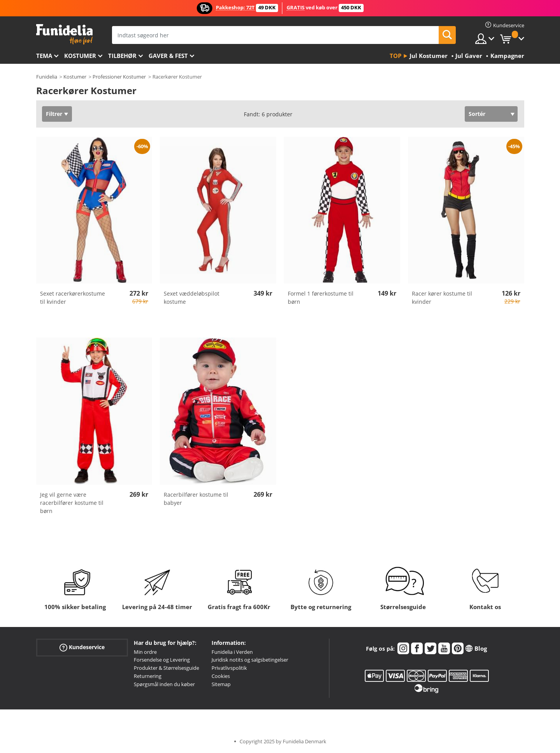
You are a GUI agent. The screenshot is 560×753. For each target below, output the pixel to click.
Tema (44, 56)
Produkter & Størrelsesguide (166, 668)
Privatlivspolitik (229, 668)
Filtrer (54, 114)
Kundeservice (82, 647)
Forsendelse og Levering (162, 660)
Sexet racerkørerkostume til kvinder (73, 298)
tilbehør (122, 56)
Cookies (221, 676)
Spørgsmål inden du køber (164, 684)
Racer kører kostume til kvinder (442, 298)
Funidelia (47, 77)
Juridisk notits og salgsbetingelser (250, 660)
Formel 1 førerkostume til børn (321, 298)
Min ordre (145, 652)
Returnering (148, 676)
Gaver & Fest (168, 56)
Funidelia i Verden (232, 652)
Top (395, 56)
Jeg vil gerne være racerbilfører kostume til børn (72, 503)
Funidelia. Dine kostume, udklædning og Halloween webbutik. (64, 34)
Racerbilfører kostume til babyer (196, 499)
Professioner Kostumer (119, 77)
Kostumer (80, 56)
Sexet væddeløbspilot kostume (192, 298)
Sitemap (221, 684)
